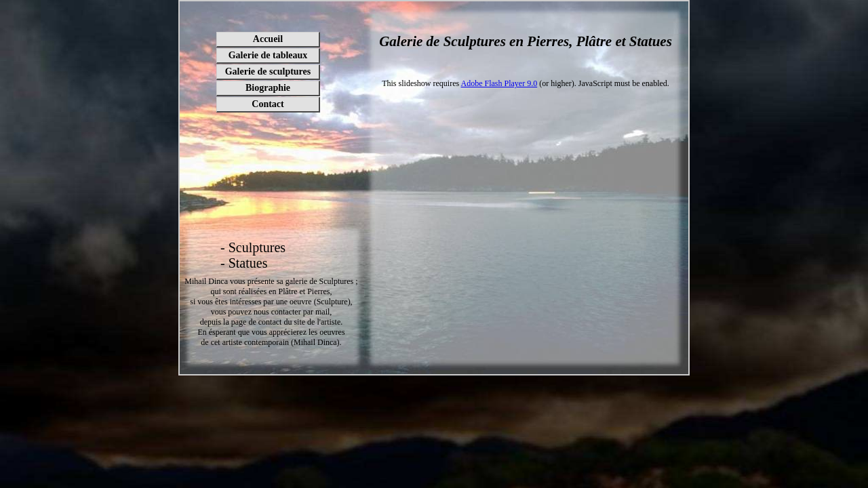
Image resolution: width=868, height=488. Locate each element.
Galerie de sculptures (268, 72)
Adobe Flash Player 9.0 (499, 83)
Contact (268, 104)
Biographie (268, 88)
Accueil (268, 39)
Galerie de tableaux (268, 55)
